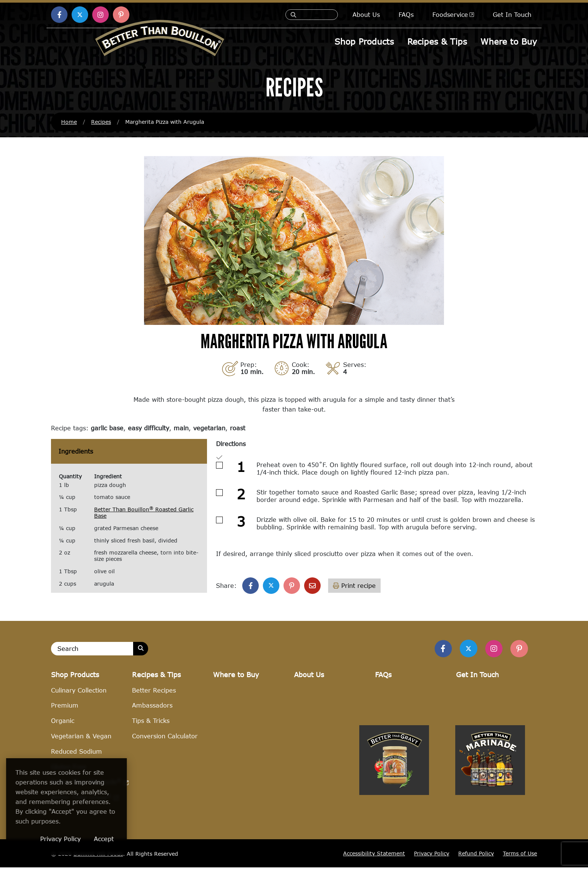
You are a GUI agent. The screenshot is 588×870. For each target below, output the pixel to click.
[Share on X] (271, 586)
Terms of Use (520, 856)
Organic (63, 723)
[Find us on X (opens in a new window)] (80, 15)
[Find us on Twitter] (465, 650)
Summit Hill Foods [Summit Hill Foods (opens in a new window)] (98, 856)
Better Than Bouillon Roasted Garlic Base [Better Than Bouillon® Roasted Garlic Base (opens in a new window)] (144, 514)
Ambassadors (152, 708)
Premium (65, 708)
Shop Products (365, 41)
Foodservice (453, 14)
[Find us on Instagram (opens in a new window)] (100, 15)
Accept (142, 839)
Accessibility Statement (374, 856)
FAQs (406, 14)
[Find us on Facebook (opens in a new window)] (59, 15)
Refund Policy (476, 856)
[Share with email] (312, 586)
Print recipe (354, 586)
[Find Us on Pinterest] (519, 650)
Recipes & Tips (437, 41)
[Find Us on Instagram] (492, 650)
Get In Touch (512, 14)
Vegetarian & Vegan (81, 739)
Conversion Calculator (165, 739)
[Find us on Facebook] (439, 650)
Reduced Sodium (76, 754)
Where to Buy (509, 41)
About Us (366, 14)
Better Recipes (154, 692)
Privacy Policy (432, 856)
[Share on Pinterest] (292, 586)
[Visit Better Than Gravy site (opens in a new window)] (394, 837)
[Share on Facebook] (250, 586)
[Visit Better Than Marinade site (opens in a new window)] (490, 837)
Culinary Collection (79, 692)
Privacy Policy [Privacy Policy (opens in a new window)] (99, 839)
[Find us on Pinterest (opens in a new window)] (121, 15)
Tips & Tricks (151, 723)
